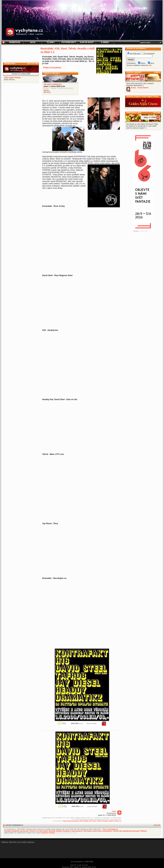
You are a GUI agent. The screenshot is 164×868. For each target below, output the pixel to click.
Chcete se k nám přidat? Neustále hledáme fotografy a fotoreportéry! (56, 831)
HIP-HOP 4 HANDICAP (53, 84)
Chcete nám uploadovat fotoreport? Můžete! (130, 831)
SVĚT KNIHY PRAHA (12, 78)
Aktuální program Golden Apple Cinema (142, 96)
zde (37, 63)
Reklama (136, 231)
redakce (157, 72)
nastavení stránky (48, 833)
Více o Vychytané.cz (110, 829)
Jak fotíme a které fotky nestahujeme (98, 831)
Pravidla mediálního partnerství (16, 831)
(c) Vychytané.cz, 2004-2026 (82, 862)
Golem (46, 90)
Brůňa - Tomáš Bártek (140, 88)
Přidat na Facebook (52, 68)
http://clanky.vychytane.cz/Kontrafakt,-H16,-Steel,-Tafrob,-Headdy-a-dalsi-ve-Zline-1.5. (92, 821)
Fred (114, 811)
